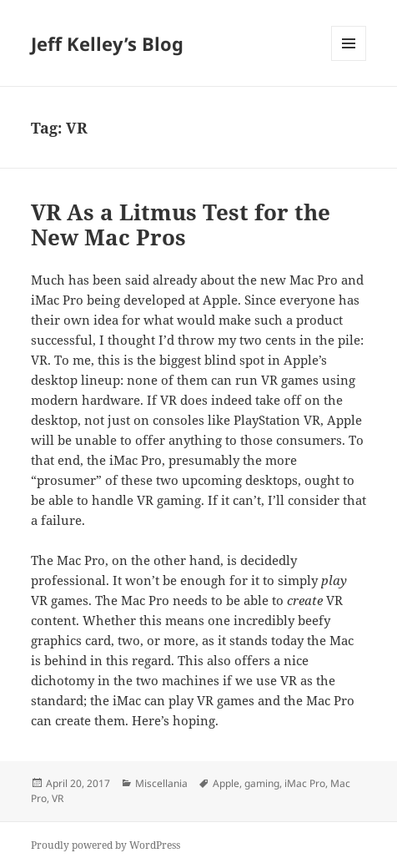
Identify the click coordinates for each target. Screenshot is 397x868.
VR (58, 798)
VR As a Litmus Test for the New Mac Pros (181, 225)
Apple (226, 783)
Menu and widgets (349, 61)
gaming (262, 783)
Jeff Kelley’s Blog (107, 43)
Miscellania (161, 783)
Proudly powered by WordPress (106, 845)
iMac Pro (305, 783)
